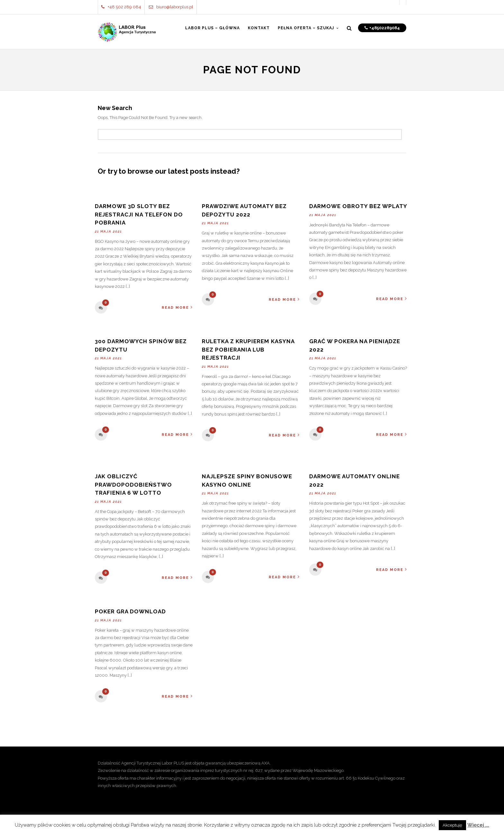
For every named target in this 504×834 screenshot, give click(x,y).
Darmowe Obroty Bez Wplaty (358, 206)
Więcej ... (478, 825)
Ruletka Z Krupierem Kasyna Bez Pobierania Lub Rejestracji (248, 349)
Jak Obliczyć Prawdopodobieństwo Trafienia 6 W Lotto (133, 485)
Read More (177, 307)
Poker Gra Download (130, 611)
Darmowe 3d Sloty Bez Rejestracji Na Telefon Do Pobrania (139, 214)
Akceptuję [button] (452, 825)
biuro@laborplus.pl (171, 7)
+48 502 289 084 (121, 7)
